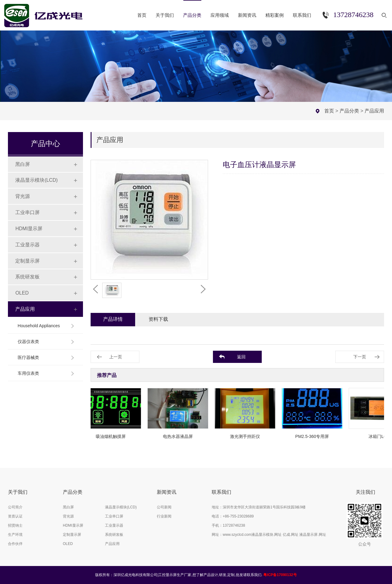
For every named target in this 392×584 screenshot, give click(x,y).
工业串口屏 (27, 212)
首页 (329, 111)
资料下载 (158, 319)
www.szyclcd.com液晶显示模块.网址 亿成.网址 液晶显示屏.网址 (274, 535)
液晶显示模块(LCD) (36, 180)
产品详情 (113, 319)
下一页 (360, 357)
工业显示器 (27, 245)
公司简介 (15, 507)
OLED (22, 293)
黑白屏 (23, 164)
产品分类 (349, 111)
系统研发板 (27, 277)
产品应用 (374, 111)
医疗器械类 (28, 357)
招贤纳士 (15, 525)
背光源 (23, 196)
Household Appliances (39, 326)
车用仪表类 (28, 373)
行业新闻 (164, 516)
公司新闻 (164, 507)
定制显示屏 (27, 261)
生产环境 (15, 535)
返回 (241, 357)
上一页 (116, 357)
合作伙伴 (15, 544)
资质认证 (15, 516)
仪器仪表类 (28, 342)
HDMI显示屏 (29, 229)
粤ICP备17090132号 (280, 575)
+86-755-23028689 (238, 516)
